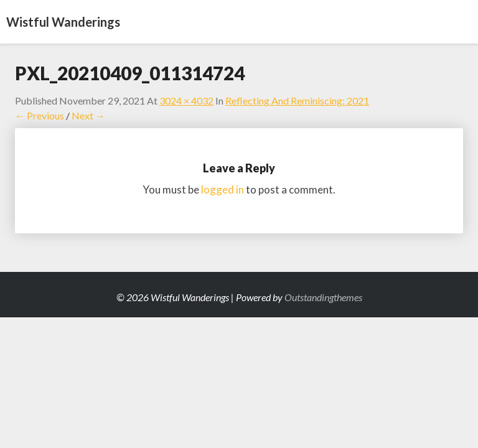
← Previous (40, 115)
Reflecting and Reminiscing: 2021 (297, 100)
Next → (88, 115)
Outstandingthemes (323, 297)
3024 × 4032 (186, 100)
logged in (223, 189)
